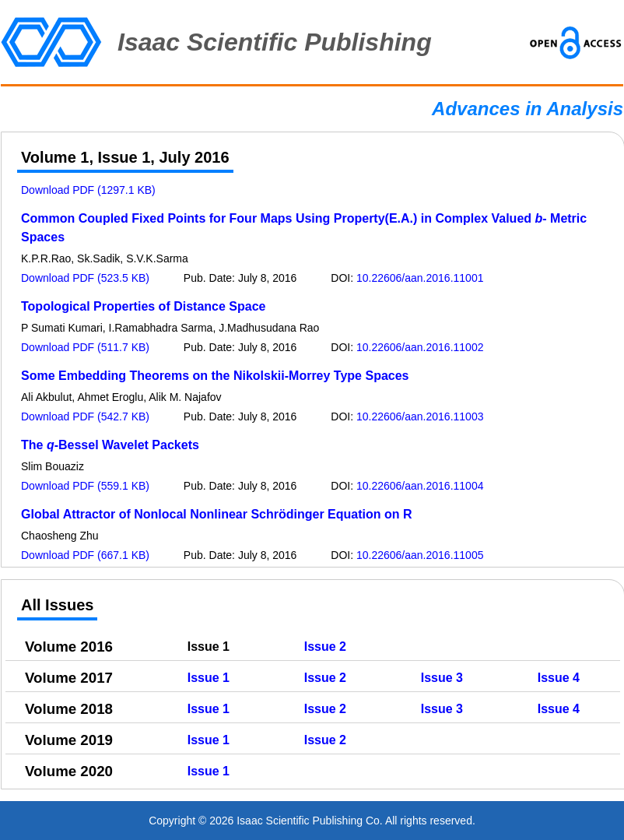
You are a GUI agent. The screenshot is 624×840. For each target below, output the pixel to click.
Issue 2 (325, 647)
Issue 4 (559, 678)
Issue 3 (442, 678)
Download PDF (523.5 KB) (85, 278)
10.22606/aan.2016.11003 (420, 416)
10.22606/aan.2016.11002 (420, 347)
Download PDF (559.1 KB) (85, 486)
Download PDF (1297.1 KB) (88, 190)
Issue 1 (209, 678)
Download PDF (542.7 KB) (85, 416)
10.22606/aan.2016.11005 (420, 555)
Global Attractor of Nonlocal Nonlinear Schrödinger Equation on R (217, 514)
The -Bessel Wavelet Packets (110, 445)
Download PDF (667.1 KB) (85, 555)
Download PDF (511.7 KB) (85, 347)
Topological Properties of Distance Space (143, 306)
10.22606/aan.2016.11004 (420, 486)
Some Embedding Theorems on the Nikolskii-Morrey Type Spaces (215, 376)
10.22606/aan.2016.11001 (420, 278)
